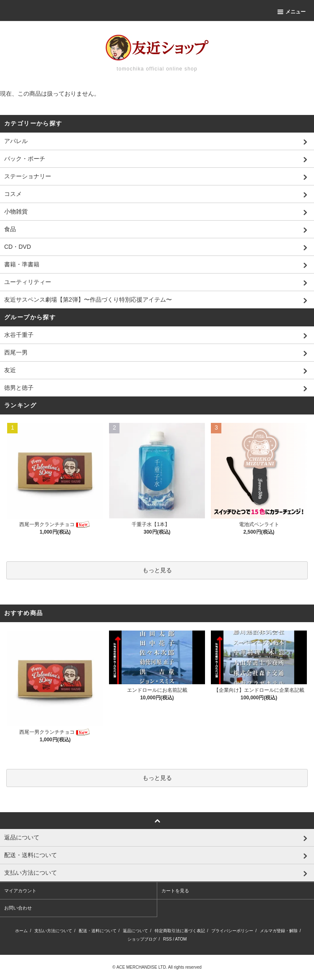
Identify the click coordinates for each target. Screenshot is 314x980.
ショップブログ (142, 939)
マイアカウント (20, 891)
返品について (135, 931)
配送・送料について (98, 931)
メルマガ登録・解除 (279, 931)
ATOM (181, 939)
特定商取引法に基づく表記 (180, 931)
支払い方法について (53, 931)
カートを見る (175, 891)
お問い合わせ (18, 908)
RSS (167, 939)
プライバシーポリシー (232, 931)
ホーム (21, 931)
